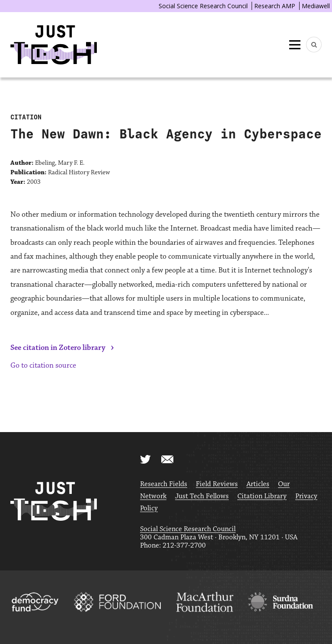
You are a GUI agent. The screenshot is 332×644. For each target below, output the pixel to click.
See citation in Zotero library (58, 348)
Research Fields (164, 484)
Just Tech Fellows (202, 496)
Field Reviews (217, 484)
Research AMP (275, 6)
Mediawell (316, 6)
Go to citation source (43, 365)
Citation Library (262, 496)
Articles (258, 484)
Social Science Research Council (203, 6)
